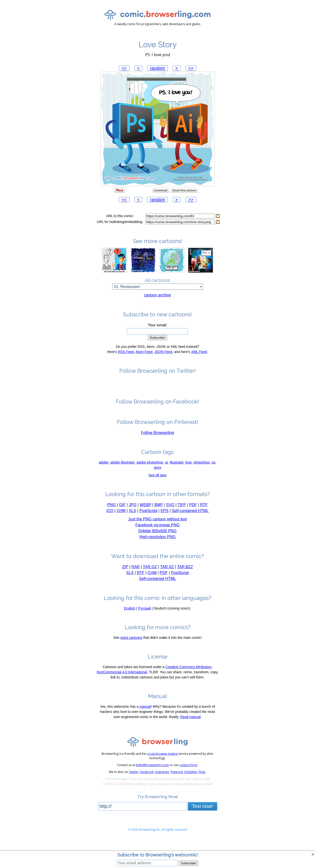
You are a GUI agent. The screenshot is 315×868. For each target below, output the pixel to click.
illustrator (176, 471)
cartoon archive (157, 304)
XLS (132, 520)
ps (213, 471)
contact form (188, 774)
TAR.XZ (167, 576)
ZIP (125, 576)
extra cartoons (131, 647)
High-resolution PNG (158, 546)
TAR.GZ (150, 576)
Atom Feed (144, 361)
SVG (170, 514)
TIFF (182, 514)
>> (191, 68)
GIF (122, 514)
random (157, 68)
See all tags (157, 484)
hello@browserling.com (152, 774)
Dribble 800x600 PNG (157, 540)
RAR (136, 576)
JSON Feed (163, 361)
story (157, 477)
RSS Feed (126, 361)
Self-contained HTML (190, 520)
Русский (144, 617)
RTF (204, 514)
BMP (158, 514)
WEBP (146, 514)
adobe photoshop (150, 471)
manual (145, 716)
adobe (103, 471)
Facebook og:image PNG (157, 534)
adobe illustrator (122, 471)
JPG (133, 514)
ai (166, 471)
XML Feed (199, 361)
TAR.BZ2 (185, 576)
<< (124, 68)
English (130, 617)
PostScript (148, 520)
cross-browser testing (162, 763)
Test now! (202, 815)
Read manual (190, 726)
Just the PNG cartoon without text (157, 528)
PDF (193, 514)
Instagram (162, 781)
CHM (121, 520)
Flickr (202, 781)
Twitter (134, 781)
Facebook (147, 781)
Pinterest (177, 781)
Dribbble (191, 781)
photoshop (202, 471)
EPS (164, 520)
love (189, 471)
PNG (112, 514)
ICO (110, 520)
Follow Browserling (157, 442)
